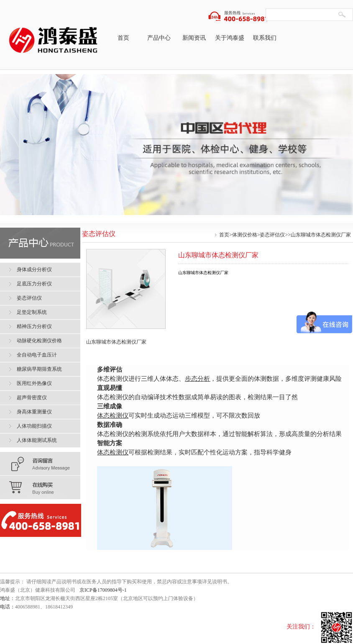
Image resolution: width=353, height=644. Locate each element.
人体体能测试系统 (37, 440)
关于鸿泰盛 (230, 38)
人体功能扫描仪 (34, 426)
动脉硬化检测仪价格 (39, 341)
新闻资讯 (194, 38)
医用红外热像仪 (34, 383)
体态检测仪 (113, 415)
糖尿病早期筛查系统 (39, 369)
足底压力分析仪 (34, 284)
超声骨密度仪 (32, 398)
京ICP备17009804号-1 (103, 590)
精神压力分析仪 (34, 326)
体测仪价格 (245, 235)
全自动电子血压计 (37, 355)
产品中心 (159, 38)
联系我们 (265, 38)
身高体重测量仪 (34, 412)
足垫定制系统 (32, 312)
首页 (123, 38)
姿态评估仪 (272, 235)
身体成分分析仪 (34, 269)
